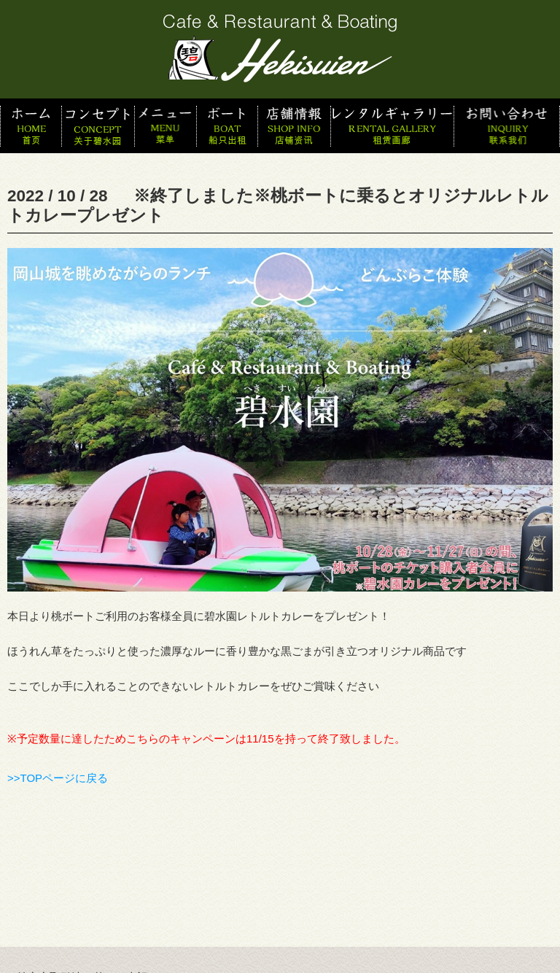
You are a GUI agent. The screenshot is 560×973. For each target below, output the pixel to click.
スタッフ (392, 126)
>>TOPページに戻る (58, 778)
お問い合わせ (507, 126)
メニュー (165, 126)
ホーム (31, 126)
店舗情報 (294, 126)
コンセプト (98, 126)
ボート (227, 126)
